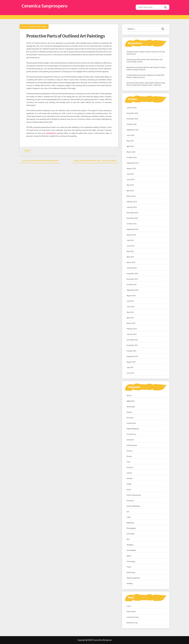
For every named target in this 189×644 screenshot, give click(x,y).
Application (131, 401)
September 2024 (133, 163)
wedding (130, 584)
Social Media (131, 550)
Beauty (129, 412)
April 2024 (130, 191)
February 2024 (132, 202)
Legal (129, 517)
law (128, 512)
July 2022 (130, 301)
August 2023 (131, 235)
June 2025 (131, 135)
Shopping (130, 545)
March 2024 (131, 196)
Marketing (130, 523)
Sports (129, 556)
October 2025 (132, 124)
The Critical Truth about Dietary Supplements (40, 161)
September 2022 (133, 290)
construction (131, 423)
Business (130, 418)
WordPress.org (132, 623)
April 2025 (130, 146)
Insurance (130, 501)
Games (129, 473)
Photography (131, 528)
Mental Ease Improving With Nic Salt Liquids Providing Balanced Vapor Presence (146, 69)
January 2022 (132, 334)
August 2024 (131, 169)
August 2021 (131, 362)
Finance (130, 451)
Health (129, 484)
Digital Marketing (133, 429)
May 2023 (130, 251)
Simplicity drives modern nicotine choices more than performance (146, 53)
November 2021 (132, 345)
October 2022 (132, 285)
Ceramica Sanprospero (45, 6)
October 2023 (132, 224)
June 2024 (131, 180)
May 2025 (130, 141)
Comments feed (133, 617)
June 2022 (131, 307)
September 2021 (133, 356)
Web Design (131, 573)
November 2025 (132, 119)
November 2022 (132, 279)
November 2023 (132, 218)
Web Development (133, 578)
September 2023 (133, 229)
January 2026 (132, 108)
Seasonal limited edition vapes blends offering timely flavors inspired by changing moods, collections (146, 84)
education (130, 440)
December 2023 (132, 213)
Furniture (130, 467)
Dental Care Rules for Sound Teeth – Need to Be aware (95, 161)
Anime (129, 396)
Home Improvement (134, 495)
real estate (131, 534)
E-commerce (131, 434)
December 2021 (132, 340)
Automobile (131, 407)
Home (129, 490)
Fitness (129, 456)
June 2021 (131, 373)
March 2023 (131, 262)
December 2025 (132, 113)
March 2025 (131, 152)
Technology (131, 561)
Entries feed (131, 612)
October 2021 (132, 351)
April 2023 (130, 257)
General (27, 151)
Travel (129, 567)
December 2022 (132, 274)
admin (44, 27)
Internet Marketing (133, 506)
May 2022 (130, 312)
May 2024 (130, 185)
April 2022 (130, 318)
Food (128, 462)
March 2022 (131, 323)
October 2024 (132, 158)
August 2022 (131, 296)
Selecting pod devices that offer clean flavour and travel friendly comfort (145, 61)
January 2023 (132, 268)
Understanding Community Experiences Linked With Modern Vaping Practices (145, 76)
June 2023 (131, 246)
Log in (129, 606)
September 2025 (133, 130)
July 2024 (130, 174)
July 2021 (130, 368)
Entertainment (132, 445)
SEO (128, 539)
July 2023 (130, 240)
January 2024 (132, 207)
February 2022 (132, 329)
